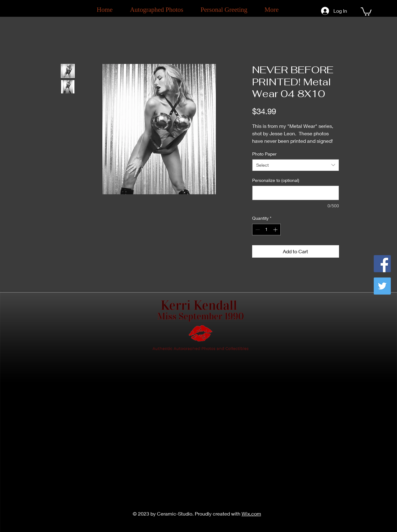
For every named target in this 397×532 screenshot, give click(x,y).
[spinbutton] (266, 230)
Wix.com (251, 514)
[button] (366, 11)
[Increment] (276, 230)
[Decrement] (257, 230)
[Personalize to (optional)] (296, 193)
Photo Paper (264, 154)
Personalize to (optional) (276, 180)
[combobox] (296, 165)
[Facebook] (382, 264)
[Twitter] (382, 286)
